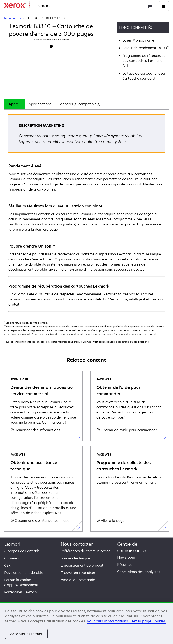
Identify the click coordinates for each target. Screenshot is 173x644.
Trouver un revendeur (78, 573)
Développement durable (24, 573)
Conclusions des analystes (139, 572)
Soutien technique (75, 558)
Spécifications (40, 104)
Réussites (125, 565)
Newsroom (126, 557)
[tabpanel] (86, 213)
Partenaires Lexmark (21, 592)
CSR (7, 565)
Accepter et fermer (26, 634)
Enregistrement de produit (82, 565)
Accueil (56, 6)
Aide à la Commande (78, 580)
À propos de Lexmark (22, 551)
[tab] (15, 104)
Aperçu (15, 104)
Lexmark (13, 544)
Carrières (12, 558)
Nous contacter (77, 544)
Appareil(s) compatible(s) (80, 104)
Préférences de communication (86, 551)
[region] (86, 623)
